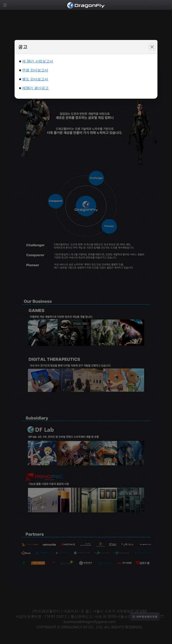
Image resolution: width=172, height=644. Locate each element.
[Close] (152, 47)
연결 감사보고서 (35, 70)
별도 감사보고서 (35, 79)
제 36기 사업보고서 (38, 61)
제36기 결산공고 (35, 88)
